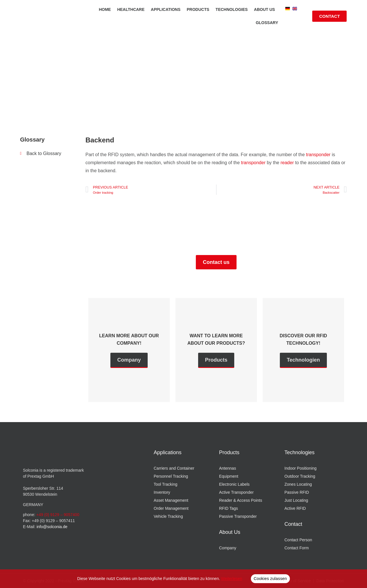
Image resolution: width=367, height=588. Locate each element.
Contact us (216, 262)
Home (105, 9)
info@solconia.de (52, 527)
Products (198, 9)
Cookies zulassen (270, 579)
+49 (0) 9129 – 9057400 (58, 515)
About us (264, 9)
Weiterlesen (232, 579)
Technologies (232, 9)
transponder (318, 155)
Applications (166, 9)
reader (287, 163)
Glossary (267, 23)
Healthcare (131, 9)
